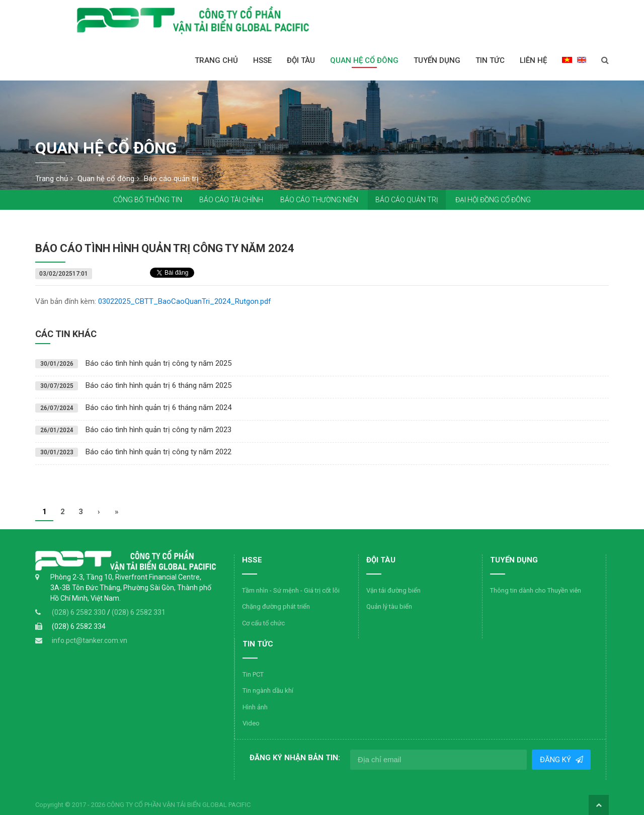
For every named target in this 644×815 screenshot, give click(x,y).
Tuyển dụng (437, 60)
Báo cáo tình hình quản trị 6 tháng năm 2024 (158, 407)
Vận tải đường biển (393, 590)
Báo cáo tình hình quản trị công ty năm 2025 (158, 363)
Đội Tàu (301, 60)
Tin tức (490, 60)
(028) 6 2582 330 (79, 612)
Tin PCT (253, 674)
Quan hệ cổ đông (364, 60)
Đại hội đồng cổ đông (493, 200)
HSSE (262, 60)
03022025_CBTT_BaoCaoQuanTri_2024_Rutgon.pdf (185, 301)
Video (251, 723)
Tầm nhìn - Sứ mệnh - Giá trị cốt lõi (291, 590)
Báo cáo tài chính (231, 200)
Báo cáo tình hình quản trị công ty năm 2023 (158, 430)
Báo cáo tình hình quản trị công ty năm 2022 (158, 452)
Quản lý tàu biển (389, 606)
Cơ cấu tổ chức (263, 623)
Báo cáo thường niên (319, 200)
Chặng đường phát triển (276, 606)
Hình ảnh (255, 707)
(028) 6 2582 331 (139, 612)
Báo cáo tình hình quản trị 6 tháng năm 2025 (158, 385)
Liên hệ (533, 60)
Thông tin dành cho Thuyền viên (536, 590)
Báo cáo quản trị (407, 200)
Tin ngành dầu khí (268, 690)
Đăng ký (556, 760)
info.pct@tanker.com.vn (90, 640)
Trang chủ (216, 60)
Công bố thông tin (148, 200)
